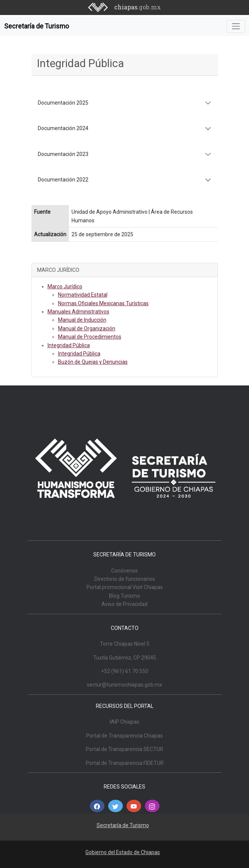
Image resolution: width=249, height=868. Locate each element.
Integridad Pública (69, 345)
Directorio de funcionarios (125, 579)
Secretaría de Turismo (37, 26)
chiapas (138, 7)
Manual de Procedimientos (90, 337)
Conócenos (124, 571)
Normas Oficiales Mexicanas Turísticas (103, 303)
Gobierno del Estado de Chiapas (123, 852)
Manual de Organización (87, 328)
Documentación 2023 (63, 154)
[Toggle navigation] (236, 26)
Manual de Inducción (82, 320)
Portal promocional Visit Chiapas (125, 587)
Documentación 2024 (63, 128)
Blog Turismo (124, 596)
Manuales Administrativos (78, 312)
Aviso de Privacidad (124, 604)
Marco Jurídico (65, 286)
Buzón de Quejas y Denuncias (93, 362)
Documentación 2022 (63, 180)
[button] (97, 806)
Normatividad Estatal (83, 295)
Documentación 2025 (63, 103)
